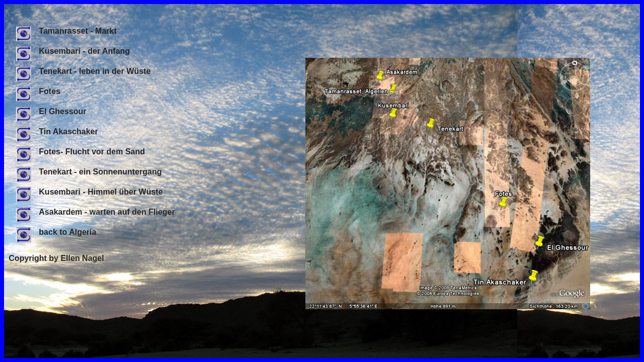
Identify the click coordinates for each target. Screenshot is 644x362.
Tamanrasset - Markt (66, 31)
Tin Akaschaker (57, 131)
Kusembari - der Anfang (73, 51)
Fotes (38, 91)
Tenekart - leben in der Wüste (83, 71)
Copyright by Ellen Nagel (56, 258)
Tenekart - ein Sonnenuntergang (89, 172)
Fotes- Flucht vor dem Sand (80, 152)
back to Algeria (56, 232)
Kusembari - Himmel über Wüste (89, 192)
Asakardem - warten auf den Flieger (95, 212)
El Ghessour (51, 111)
